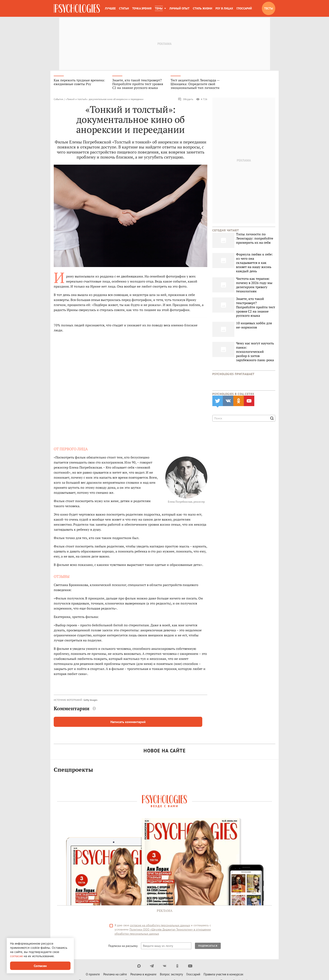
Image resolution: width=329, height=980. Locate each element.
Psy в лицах (224, 8)
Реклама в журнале (143, 975)
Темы (159, 8)
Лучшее (110, 8)
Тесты (269, 8)
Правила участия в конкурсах (223, 975)
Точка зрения (142, 8)
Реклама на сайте (115, 975)
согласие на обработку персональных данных (160, 926)
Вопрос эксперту (171, 975)
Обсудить (186, 100)
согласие (16, 956)
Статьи (124, 8)
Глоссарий (244, 8)
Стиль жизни (202, 8)
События (58, 100)
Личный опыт (179, 8)
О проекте (93, 975)
